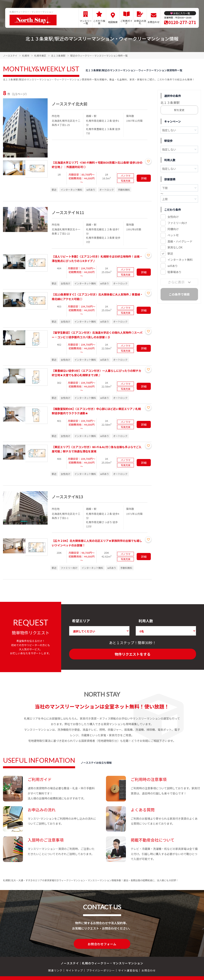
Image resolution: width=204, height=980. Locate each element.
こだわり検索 (99, 22)
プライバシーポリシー (101, 970)
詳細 (144, 178)
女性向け (173, 217)
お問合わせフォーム (102, 944)
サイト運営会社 (128, 970)
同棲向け (173, 229)
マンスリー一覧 (86, 22)
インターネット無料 (180, 260)
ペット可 (173, 235)
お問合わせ (154, 22)
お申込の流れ (140, 22)
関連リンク (55, 970)
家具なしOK (175, 247)
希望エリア (81, 621)
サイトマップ (75, 970)
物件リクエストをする (133, 654)
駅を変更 (179, 110)
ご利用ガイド (127, 22)
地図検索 (113, 22)
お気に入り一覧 (182, 13)
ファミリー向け (177, 223)
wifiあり (173, 266)
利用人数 (146, 621)
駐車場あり (175, 272)
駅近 (170, 253)
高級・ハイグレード (180, 241)
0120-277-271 (182, 22)
